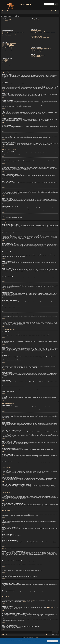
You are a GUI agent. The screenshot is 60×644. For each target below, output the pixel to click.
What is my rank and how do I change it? (9, 39)
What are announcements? (6, 65)
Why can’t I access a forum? (7, 50)
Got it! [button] (52, 641)
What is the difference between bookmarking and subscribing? (41, 49)
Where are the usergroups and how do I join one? (39, 23)
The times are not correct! (6, 34)
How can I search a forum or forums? (37, 41)
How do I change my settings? (7, 32)
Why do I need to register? (6, 20)
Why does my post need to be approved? (9, 55)
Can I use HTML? (5, 61)
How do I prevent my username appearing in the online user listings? (13, 33)
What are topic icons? (6, 68)
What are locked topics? (6, 67)
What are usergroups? (34, 22)
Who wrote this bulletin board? (36, 60)
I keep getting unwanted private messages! (38, 32)
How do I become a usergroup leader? (37, 24)
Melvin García (36, 638)
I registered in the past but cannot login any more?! (10, 25)
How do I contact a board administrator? (37, 63)
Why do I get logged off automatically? (8, 27)
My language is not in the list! (7, 36)
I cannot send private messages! (36, 31)
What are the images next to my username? (9, 37)
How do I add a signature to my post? (8, 46)
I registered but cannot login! (7, 23)
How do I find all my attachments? (36, 56)
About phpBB (24, 601)
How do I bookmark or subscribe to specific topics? (39, 50)
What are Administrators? (35, 20)
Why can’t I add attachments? (7, 51)
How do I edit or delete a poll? (7, 49)
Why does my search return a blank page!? (38, 43)
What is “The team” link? (35, 27)
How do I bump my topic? (6, 56)
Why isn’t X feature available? (35, 61)
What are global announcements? (8, 64)
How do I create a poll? (6, 47)
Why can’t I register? (5, 22)
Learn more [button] (5, 642)
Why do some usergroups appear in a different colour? (39, 25)
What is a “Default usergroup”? (36, 26)
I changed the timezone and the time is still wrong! (10, 35)
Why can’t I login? (5, 24)
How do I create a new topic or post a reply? (9, 44)
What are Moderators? (34, 21)
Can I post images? (5, 63)
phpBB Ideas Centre (50, 607)
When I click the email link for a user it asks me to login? (11, 40)
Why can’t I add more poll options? (8, 48)
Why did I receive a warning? (7, 52)
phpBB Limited (32, 600)
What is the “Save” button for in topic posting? (9, 54)
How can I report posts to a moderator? (8, 53)
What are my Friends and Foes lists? (37, 36)
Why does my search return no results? (37, 42)
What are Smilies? (5, 62)
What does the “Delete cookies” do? (8, 28)
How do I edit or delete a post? (7, 45)
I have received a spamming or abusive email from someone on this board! (43, 33)
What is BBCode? (5, 60)
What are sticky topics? (6, 66)
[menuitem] (8, 11)
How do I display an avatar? (7, 38)
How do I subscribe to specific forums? (37, 51)
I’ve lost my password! (6, 26)
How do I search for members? (36, 44)
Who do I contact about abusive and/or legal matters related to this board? (43, 62)
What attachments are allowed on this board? (38, 55)
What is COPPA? (5, 21)
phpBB (55, 184)
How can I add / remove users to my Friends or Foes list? (40, 37)
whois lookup (21, 616)
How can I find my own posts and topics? (37, 45)
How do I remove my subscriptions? (36, 52)
